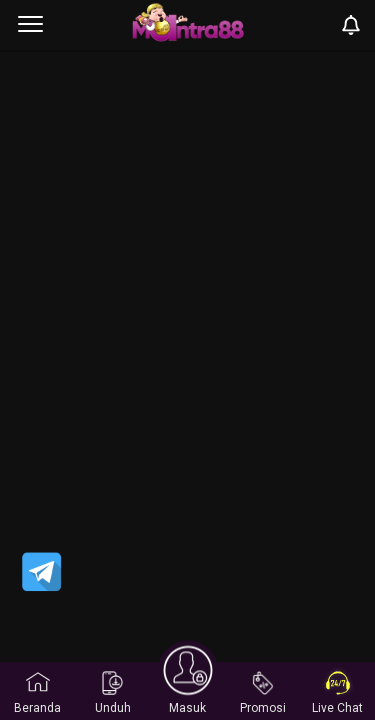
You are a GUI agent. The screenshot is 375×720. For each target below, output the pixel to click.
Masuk (187, 690)
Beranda (37, 693)
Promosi (263, 693)
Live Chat (337, 693)
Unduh (113, 693)
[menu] (30, 25)
